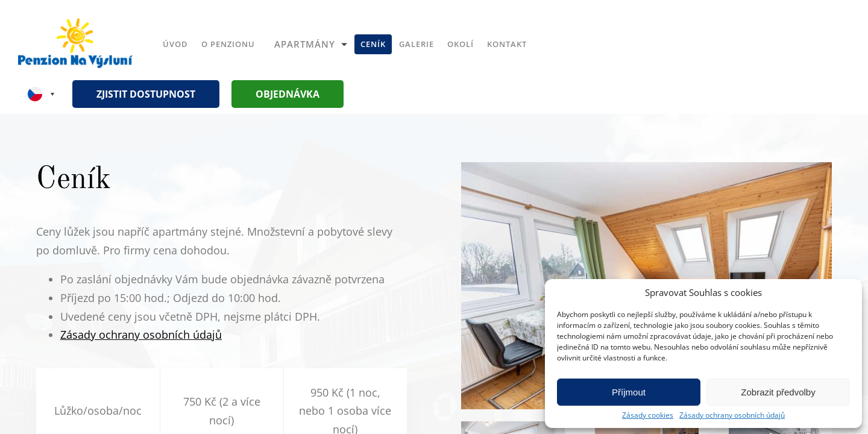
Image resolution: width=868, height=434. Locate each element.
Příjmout (629, 392)
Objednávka (288, 94)
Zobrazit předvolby (778, 392)
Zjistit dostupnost (146, 94)
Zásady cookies (648, 415)
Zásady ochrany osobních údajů (732, 415)
